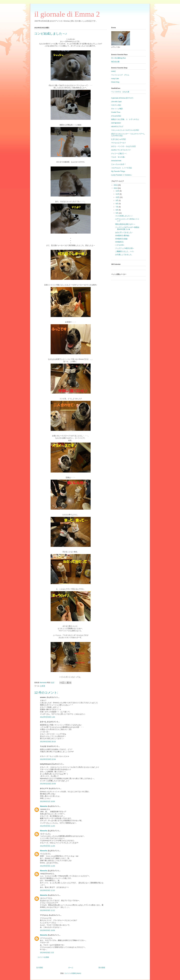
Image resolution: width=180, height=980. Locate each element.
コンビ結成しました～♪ (124, 216)
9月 (117, 200)
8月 (117, 204)
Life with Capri (116, 101)
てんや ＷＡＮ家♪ (118, 157)
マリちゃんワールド (119, 143)
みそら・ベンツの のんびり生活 (123, 146)
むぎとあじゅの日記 (119, 139)
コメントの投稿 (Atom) (73, 973)
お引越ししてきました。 (124, 254)
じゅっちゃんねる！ (119, 164)
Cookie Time (116, 112)
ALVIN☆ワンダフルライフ (121, 150)
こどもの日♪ (120, 245)
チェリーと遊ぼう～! (119, 153)
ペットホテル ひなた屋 (120, 92)
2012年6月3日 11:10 (47, 890)
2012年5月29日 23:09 (48, 784)
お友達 (43, 686)
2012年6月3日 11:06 (47, 846)
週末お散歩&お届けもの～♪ (125, 224)
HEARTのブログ (117, 126)
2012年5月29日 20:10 (48, 742)
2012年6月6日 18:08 (47, 930)
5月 (117, 213)
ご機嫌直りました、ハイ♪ (125, 251)
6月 (117, 210)
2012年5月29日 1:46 (47, 717)
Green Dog (115, 82)
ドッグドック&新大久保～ (125, 248)
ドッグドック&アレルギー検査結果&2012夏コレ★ (127, 228)
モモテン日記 (116, 105)
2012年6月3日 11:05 (47, 826)
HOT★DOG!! (116, 123)
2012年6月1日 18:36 (47, 801)
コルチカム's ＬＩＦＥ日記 (122, 168)
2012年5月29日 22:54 (48, 759)
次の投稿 (39, 968)
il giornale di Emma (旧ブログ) (122, 98)
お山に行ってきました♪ (124, 232)
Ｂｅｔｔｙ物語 (117, 109)
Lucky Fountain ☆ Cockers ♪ (122, 175)
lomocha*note (116, 161)
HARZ (113, 71)
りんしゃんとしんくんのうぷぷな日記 (125, 130)
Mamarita (44, 806)
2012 (116, 188)
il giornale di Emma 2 (67, 14)
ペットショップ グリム (120, 75)
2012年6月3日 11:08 (47, 866)
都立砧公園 (115, 62)
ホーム (71, 968)
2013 (116, 185)
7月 (117, 207)
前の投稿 (102, 968)
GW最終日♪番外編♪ (122, 236)
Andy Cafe (115, 79)
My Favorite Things (118, 171)
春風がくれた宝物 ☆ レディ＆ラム (125, 119)
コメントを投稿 (43, 957)
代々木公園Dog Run (118, 58)
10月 (118, 197)
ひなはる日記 (116, 116)
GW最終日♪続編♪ (121, 239)
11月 (118, 194)
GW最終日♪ (119, 242)
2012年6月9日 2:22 (47, 953)
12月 (118, 191)
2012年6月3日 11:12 (47, 910)
